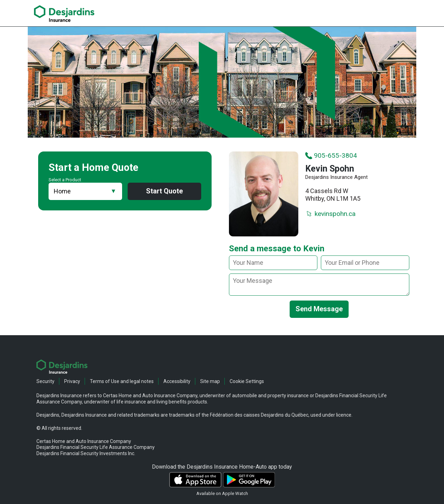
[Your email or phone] (365, 263)
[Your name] (273, 263)
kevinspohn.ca (330, 214)
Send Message (319, 309)
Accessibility (177, 381)
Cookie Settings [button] (247, 381)
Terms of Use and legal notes (122, 381)
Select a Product (65, 180)
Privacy (72, 381)
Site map (210, 381)
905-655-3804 (331, 155)
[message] (319, 285)
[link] (64, 14)
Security (45, 381)
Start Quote (164, 191)
